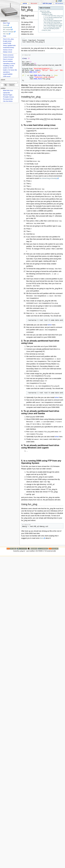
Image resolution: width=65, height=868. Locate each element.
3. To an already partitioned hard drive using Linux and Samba (53, 21)
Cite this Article (8, 101)
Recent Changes (8, 32)
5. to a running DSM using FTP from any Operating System (52, 28)
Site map (6, 34)
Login (60, 1)
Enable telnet (7, 41)
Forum (5, 25)
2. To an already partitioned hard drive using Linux (53, 18)
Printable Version (8, 97)
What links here (8, 90)
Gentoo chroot (8, 50)
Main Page (6, 23)
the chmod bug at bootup (48, 177)
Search (3, 80)
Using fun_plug (46, 30)
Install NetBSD (8, 74)
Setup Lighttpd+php (9, 45)
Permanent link (8, 99)
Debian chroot (7, 52)
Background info (47, 13)
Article (25, 3)
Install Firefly (7, 43)
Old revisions (59, 3)
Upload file (6, 93)
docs (42, 533)
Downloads (7, 27)
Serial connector (8, 55)
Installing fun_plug (47, 14)
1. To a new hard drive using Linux (53, 16)
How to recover (8, 59)
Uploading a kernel (9, 64)
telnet (50, 321)
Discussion (34, 3)
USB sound (7, 76)
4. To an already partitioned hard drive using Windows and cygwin (53, 25)
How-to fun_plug (8, 39)
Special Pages (8, 95)
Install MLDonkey (9, 48)
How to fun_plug (45, 11)
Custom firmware (8, 57)
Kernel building (8, 61)
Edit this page (47, 3)
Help (5, 36)
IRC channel (7, 30)
